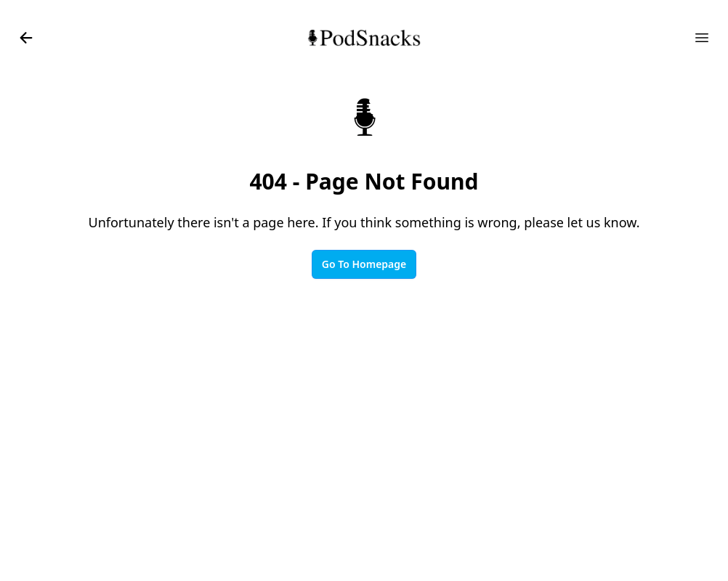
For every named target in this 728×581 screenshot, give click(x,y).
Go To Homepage (364, 264)
